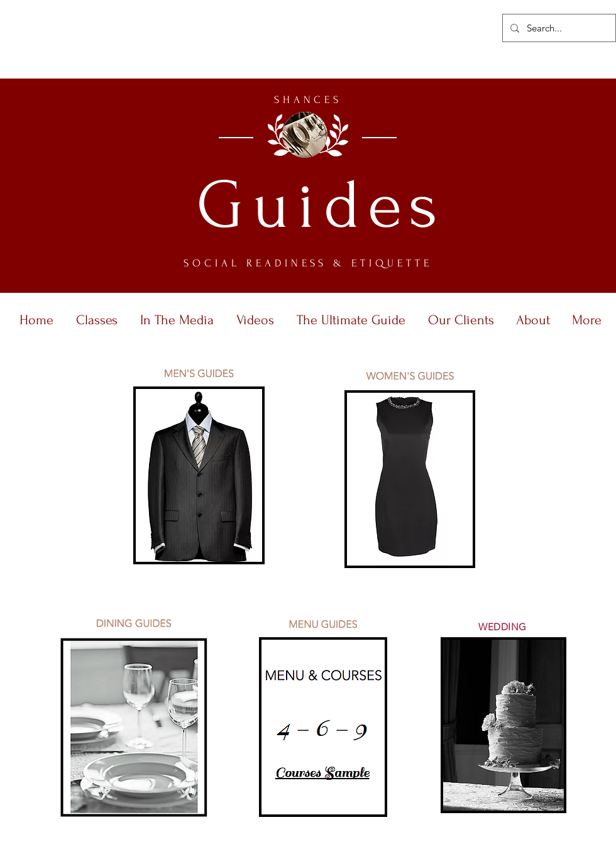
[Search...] (558, 28)
